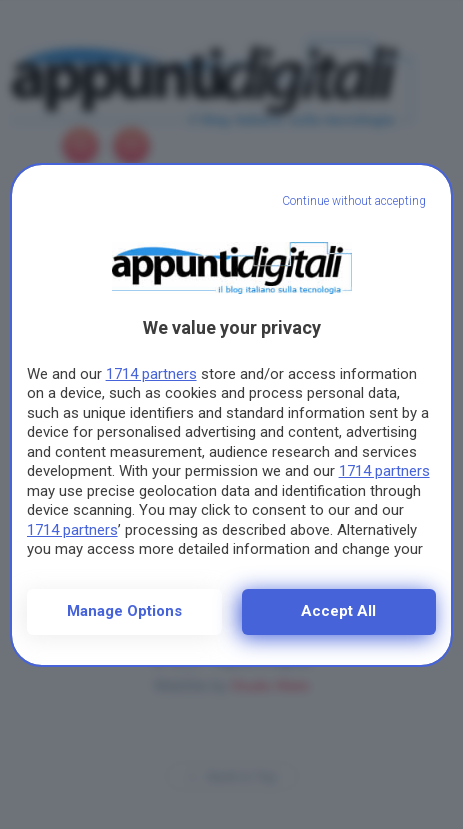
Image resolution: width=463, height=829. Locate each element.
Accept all (338, 611)
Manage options (124, 611)
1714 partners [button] (151, 374)
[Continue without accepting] (354, 202)
